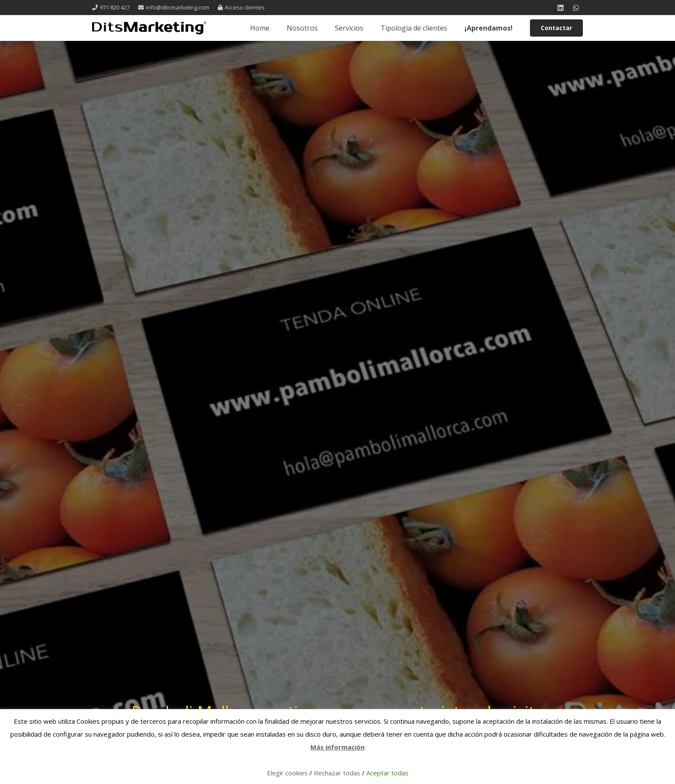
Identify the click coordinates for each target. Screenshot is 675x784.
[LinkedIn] (560, 8)
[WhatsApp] (576, 8)
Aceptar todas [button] (387, 773)
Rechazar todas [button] (337, 773)
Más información (337, 747)
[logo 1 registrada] (149, 28)
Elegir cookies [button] (287, 773)
